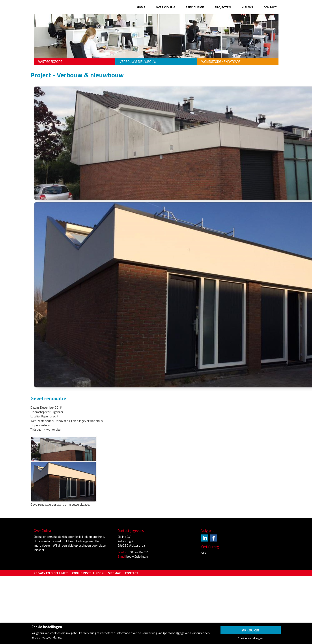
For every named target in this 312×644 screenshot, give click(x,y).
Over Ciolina (165, 7)
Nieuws (247, 7)
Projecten (223, 7)
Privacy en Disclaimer (51, 573)
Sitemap (114, 573)
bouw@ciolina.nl (137, 556)
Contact (270, 7)
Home (141, 7)
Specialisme (195, 7)
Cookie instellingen (88, 573)
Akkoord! (251, 630)
